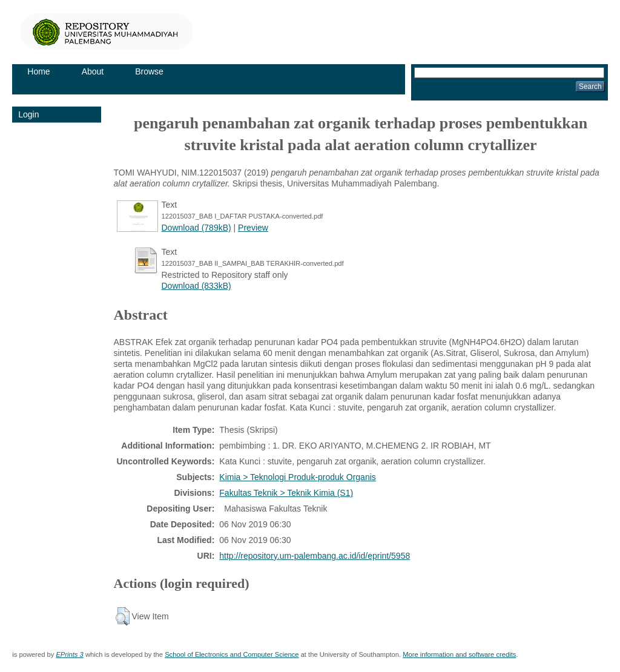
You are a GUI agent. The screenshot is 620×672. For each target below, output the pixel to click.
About (93, 71)
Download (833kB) (196, 286)
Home (38, 71)
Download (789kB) (196, 228)
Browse (149, 71)
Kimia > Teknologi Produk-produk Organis (298, 477)
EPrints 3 (69, 654)
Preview (253, 228)
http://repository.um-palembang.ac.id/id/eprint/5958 (315, 556)
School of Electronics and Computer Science (232, 654)
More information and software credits (459, 654)
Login (28, 114)
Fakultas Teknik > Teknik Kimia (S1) (286, 493)
